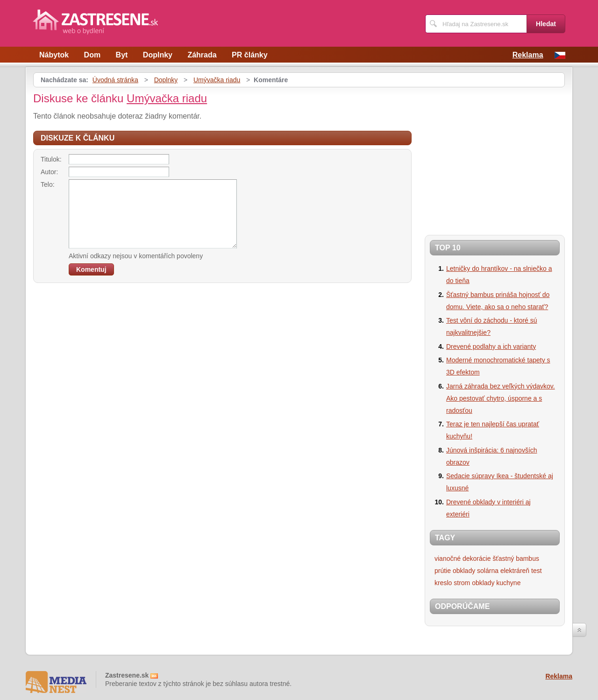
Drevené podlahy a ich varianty (491, 346)
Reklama (528, 55)
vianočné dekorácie (463, 559)
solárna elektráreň (503, 571)
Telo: (48, 184)
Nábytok (54, 55)
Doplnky (158, 55)
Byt (122, 55)
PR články (249, 55)
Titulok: (51, 159)
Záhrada (202, 55)
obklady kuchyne (496, 583)
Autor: (49, 172)
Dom (93, 55)
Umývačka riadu (217, 80)
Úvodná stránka (115, 80)
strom (462, 583)
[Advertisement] (503, 157)
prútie (443, 571)
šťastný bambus (516, 559)
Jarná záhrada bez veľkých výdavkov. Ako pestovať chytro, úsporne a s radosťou (501, 398)
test (537, 571)
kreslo (443, 583)
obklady (464, 571)
